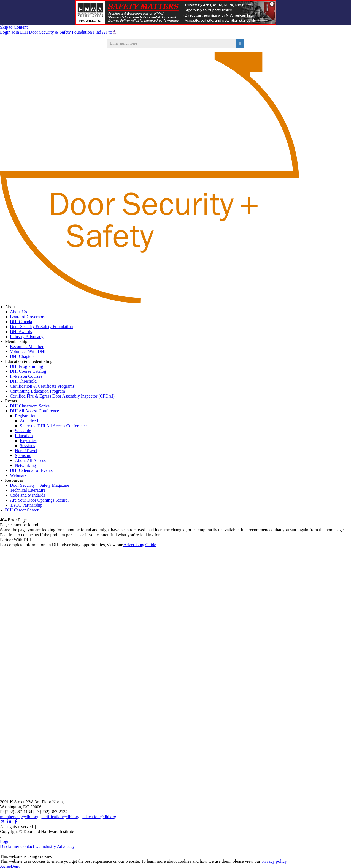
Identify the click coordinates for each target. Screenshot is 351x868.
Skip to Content (14, 27)
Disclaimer (10, 846)
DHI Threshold (23, 381)
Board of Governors (28, 317)
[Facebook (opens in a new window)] (16, 822)
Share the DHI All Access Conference (53, 426)
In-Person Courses (26, 376)
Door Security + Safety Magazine (40, 485)
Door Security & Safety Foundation (60, 32)
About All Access (30, 460)
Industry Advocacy (27, 337)
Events (11, 401)
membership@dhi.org (19, 817)
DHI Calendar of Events (31, 470)
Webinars (18, 475)
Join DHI (20, 32)
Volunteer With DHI (28, 351)
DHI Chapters (22, 356)
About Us (18, 312)
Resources (14, 480)
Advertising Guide (140, 545)
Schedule (23, 431)
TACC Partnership (26, 505)
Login (5, 32)
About (10, 307)
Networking (25, 465)
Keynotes (28, 441)
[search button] (240, 43)
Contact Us (30, 846)
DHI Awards (21, 332)
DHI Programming (26, 366)
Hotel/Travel (26, 451)
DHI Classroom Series (30, 406)
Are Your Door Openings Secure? (40, 500)
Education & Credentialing (29, 361)
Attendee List (32, 421)
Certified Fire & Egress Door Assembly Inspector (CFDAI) (62, 396)
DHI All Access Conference (34, 411)
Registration (26, 416)
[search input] (171, 43)
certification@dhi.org (61, 817)
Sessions (27, 446)
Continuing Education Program (37, 391)
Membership (16, 342)
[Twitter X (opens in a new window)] (3, 822)
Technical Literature (28, 490)
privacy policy (274, 861)
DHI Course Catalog (28, 371)
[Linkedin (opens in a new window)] (9, 822)
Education (24, 436)
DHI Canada (21, 322)
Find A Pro (103, 32)
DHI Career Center (22, 510)
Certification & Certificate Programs (42, 386)
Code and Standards (28, 495)
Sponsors (23, 455)
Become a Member (27, 346)
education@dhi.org (99, 817)
